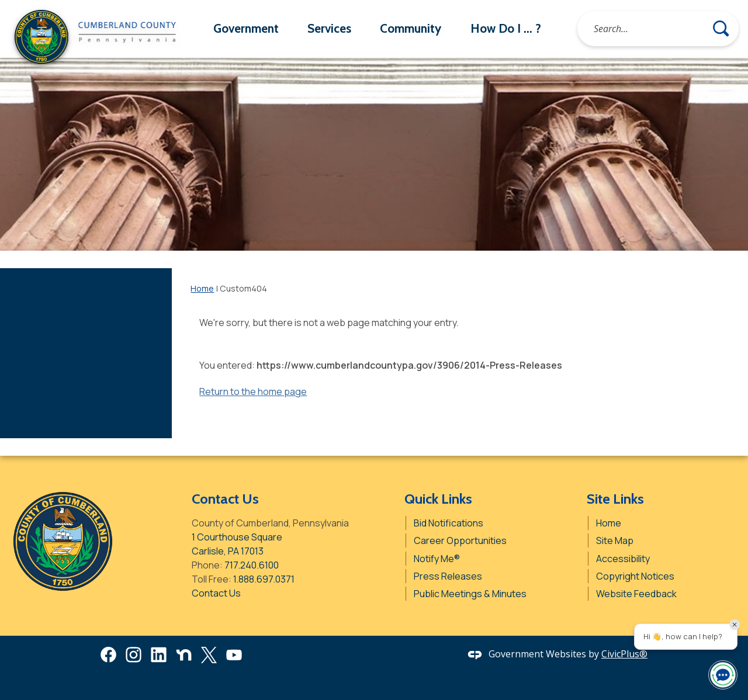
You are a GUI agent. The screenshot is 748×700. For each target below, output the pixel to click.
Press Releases (448, 576)
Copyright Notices (635, 576)
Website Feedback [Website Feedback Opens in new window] (636, 594)
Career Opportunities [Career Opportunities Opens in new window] (460, 540)
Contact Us (216, 593)
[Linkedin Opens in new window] (159, 655)
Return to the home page (253, 391)
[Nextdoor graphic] (184, 655)
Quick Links (438, 499)
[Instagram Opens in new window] (134, 655)
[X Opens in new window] (209, 655)
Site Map (615, 540)
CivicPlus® (624, 654)
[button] (721, 29)
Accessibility (623, 559)
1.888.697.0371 (264, 579)
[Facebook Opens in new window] (108, 655)
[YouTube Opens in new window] (234, 655)
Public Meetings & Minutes (470, 594)
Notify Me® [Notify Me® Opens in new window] (437, 559)
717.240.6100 (252, 565)
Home (202, 288)
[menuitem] (246, 29)
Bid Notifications (449, 523)
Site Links (615, 499)
